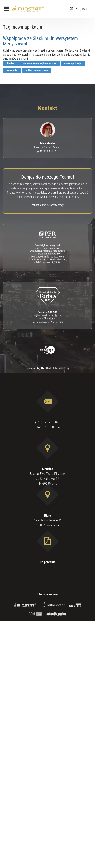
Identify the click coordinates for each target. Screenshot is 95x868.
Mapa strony (61, 368)
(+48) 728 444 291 (47, 151)
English (78, 9)
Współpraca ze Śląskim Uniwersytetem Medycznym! (40, 41)
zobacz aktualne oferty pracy (48, 205)
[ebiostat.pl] (28, 9)
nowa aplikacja (73, 63)
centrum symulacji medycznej (40, 63)
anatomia (12, 70)
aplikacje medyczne (37, 70)
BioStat (11, 63)
